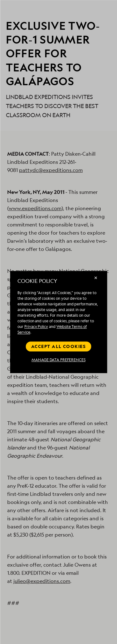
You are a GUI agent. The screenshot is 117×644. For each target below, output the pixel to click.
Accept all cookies (58, 346)
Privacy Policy (36, 327)
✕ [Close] (96, 278)
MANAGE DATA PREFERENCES (58, 360)
